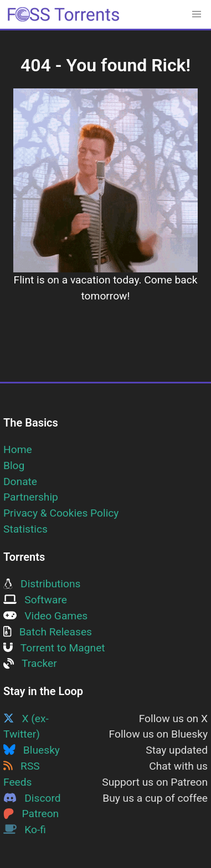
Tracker (30, 663)
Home (18, 449)
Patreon (31, 814)
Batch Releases (48, 632)
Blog (14, 465)
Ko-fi (25, 830)
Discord (32, 798)
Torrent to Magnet (54, 648)
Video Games (45, 616)
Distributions (42, 584)
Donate (20, 482)
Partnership (31, 497)
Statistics (25, 529)
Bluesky (32, 750)
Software (35, 600)
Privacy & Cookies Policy (61, 513)
